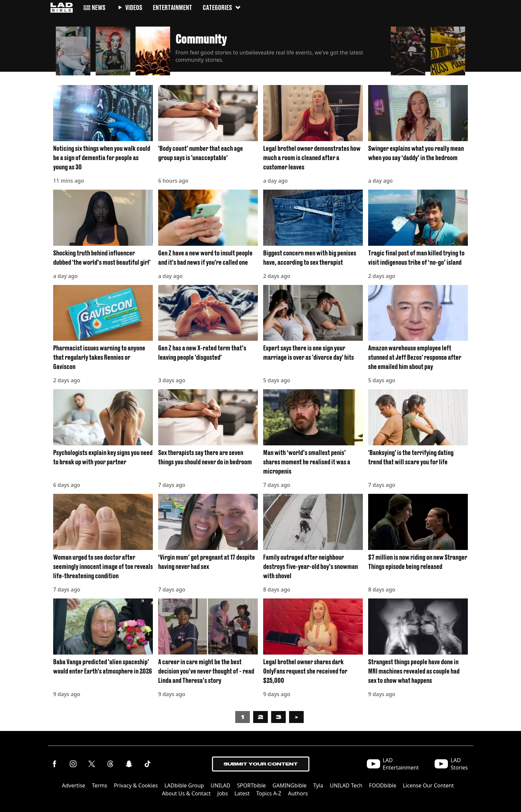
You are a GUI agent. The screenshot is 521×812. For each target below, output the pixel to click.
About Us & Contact (186, 793)
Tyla (318, 785)
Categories (222, 7)
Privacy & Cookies (136, 785)
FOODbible (383, 785)
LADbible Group (184, 785)
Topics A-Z (269, 793)
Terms (100, 785)
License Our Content (428, 785)
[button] (73, 49)
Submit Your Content (261, 764)
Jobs (223, 793)
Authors (298, 793)
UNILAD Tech (346, 785)
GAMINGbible (290, 785)
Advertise (73, 785)
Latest (242, 793)
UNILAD (221, 785)
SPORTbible (251, 785)
